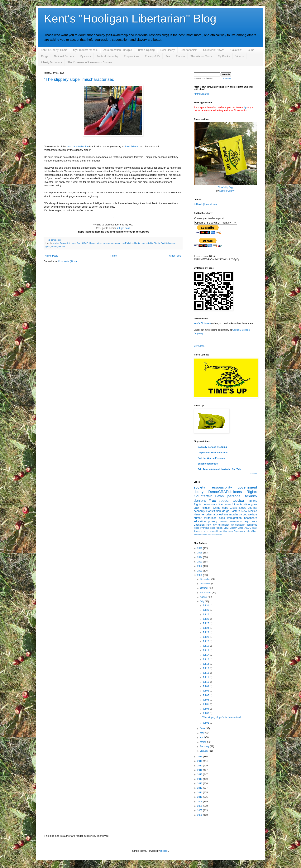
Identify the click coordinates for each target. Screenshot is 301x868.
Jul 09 (206, 686)
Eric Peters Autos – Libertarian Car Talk (219, 469)
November (206, 584)
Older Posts (175, 256)
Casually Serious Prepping (212, 447)
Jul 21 (206, 637)
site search (198, 78)
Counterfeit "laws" (214, 50)
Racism (180, 56)
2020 (200, 575)
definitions (252, 525)
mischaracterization (78, 146)
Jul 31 (206, 605)
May (203, 733)
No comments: (54, 240)
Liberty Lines (237, 528)
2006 (200, 815)
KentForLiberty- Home (54, 50)
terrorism (207, 514)
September (206, 593)
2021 (200, 571)
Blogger (164, 851)
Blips (247, 522)
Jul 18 (206, 650)
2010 (200, 797)
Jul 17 (206, 655)
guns (117, 243)
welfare (253, 514)
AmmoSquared (201, 94)
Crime (217, 508)
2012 (200, 788)
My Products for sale (85, 50)
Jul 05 (206, 704)
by (208, 78)
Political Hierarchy (107, 56)
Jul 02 (206, 723)
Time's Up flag (146, 50)
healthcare (251, 518)
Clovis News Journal (244, 508)
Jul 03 (206, 713)
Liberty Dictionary (51, 62)
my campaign (238, 525)
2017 (200, 766)
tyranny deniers (58, 247)
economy (199, 511)
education (200, 521)
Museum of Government (234, 531)
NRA (255, 522)
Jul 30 (206, 610)
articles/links (221, 514)
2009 (200, 802)
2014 (200, 779)
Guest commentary (214, 535)
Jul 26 (206, 619)
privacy (213, 521)
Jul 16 (206, 659)
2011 (200, 793)
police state (210, 504)
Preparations (131, 56)
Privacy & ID (152, 56)
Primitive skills (208, 528)
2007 (200, 810)
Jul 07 (206, 695)
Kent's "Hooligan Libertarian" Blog (130, 19)
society (199, 487)
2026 (200, 548)
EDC (226, 528)
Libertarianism (189, 50)
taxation (245, 504)
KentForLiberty (227, 191)
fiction (220, 528)
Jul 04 (206, 709)
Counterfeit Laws (68, 243)
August (204, 597)
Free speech (220, 501)
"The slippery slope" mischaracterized (79, 79)
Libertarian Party (203, 525)
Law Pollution (127, 243)
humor (198, 518)
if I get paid (124, 228)
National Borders (64, 56)
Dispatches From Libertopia (213, 453)
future (99, 243)
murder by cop (238, 514)
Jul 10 (206, 682)
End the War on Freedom (211, 458)
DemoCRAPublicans (86, 243)
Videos (240, 56)
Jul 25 (206, 623)
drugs (226, 511)
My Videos (199, 346)
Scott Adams (131, 146)
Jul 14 (206, 664)
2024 (200, 557)
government (109, 243)
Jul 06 (206, 700)
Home (114, 256)
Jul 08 (206, 691)
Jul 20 (206, 641)
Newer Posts (51, 256)
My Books (224, 56)
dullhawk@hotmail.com (206, 204)
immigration (234, 518)
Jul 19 (206, 646)
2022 (200, 566)
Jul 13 (206, 668)
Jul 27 (206, 615)
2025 (200, 553)
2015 (200, 774)
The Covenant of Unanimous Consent (90, 62)
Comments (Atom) (67, 261)
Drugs (45, 56)
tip (245, 107)
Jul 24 (206, 628)
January (204, 751)
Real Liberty (167, 50)
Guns (251, 50)
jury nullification (221, 525)
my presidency (216, 531)
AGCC (248, 528)
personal (234, 496)
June (203, 728)
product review (200, 535)
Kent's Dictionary (202, 323)
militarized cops (214, 518)
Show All (254, 474)
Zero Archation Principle (118, 50)
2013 (200, 784)
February (205, 746)
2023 (200, 562)
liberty (137, 243)
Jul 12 (206, 673)
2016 (200, 770)
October (204, 588)
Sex (168, 56)
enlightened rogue (208, 464)
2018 (200, 761)
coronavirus (236, 522)
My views (85, 56)
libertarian (225, 504)
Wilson (254, 531)
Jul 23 (206, 632)
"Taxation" (236, 50)
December (206, 579)
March (204, 742)
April (203, 737)
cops (225, 508)
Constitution (214, 511)
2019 (200, 757)
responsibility (147, 243)
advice (56, 243)
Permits (224, 522)
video (196, 528)
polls (248, 531)
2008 (200, 806)
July (202, 601)
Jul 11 (206, 677)
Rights (157, 243)
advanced (227, 78)
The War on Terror (201, 56)
